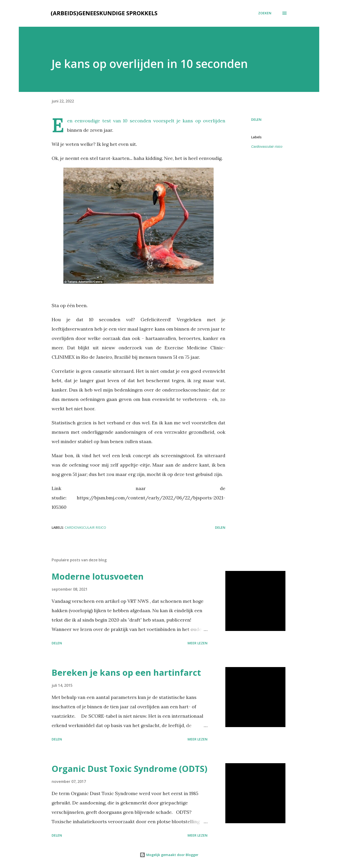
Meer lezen (198, 643)
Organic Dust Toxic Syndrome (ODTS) (129, 769)
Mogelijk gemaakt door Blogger (169, 855)
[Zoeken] (265, 13)
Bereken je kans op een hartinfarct (126, 673)
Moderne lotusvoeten (98, 576)
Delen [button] (256, 119)
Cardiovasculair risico (267, 147)
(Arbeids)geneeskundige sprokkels (104, 13)
